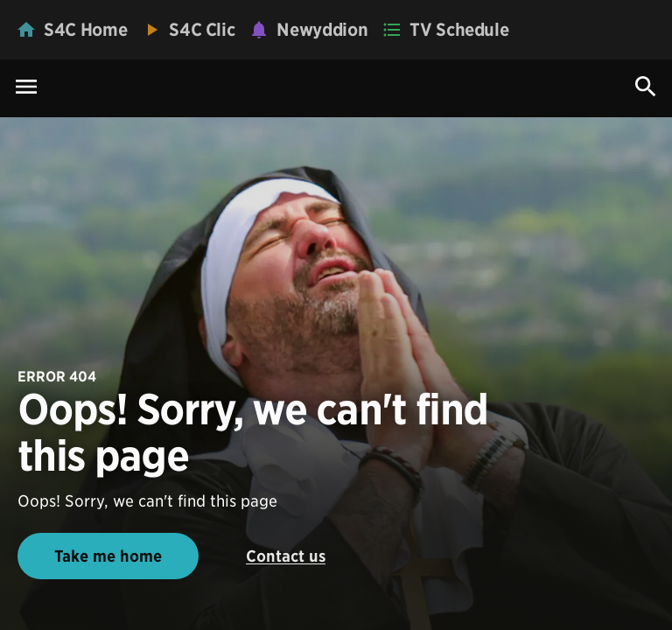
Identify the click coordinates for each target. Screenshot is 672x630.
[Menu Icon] (26, 88)
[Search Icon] (646, 87)
